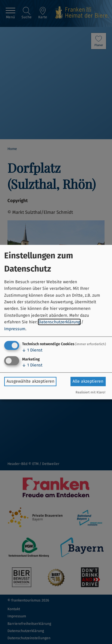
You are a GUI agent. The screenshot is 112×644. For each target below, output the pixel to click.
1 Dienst (32, 350)
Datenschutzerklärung (59, 322)
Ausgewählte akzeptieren (30, 381)
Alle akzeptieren (88, 381)
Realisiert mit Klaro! (90, 392)
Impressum (15, 329)
